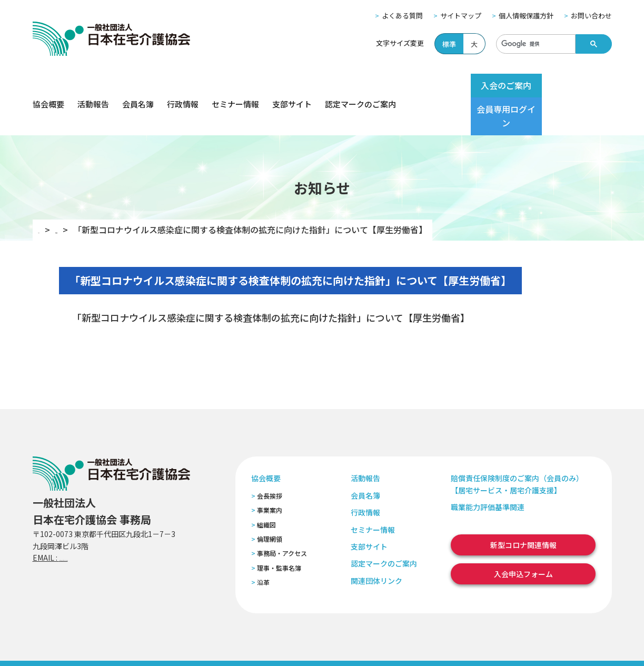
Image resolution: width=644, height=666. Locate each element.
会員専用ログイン (571, 85)
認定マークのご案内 (360, 86)
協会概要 (48, 86)
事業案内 (270, 473)
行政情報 (183, 86)
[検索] (535, 44)
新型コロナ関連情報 (523, 507)
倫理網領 (270, 501)
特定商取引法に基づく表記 (231, 644)
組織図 (266, 487)
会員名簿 (138, 86)
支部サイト (292, 86)
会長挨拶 (270, 458)
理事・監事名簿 (279, 530)
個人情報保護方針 (526, 16)
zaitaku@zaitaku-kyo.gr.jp (106, 520)
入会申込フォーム (523, 536)
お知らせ (88, 192)
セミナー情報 (235, 86)
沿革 (263, 545)
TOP (47, 192)
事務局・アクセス (282, 516)
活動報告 (93, 86)
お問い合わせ (591, 16)
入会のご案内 (487, 85)
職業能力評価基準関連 (488, 470)
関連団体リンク (377, 543)
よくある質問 (402, 16)
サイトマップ (461, 16)
